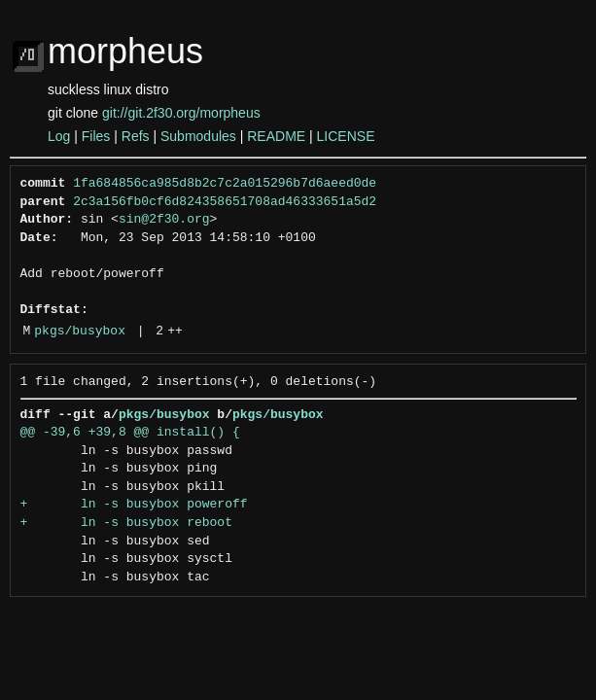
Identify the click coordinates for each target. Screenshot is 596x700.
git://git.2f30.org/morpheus (181, 113)
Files (96, 136)
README (276, 136)
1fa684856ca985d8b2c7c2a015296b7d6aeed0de (225, 184)
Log (59, 136)
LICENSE (346, 136)
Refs (136, 136)
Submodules (198, 136)
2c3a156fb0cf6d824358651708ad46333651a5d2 (225, 202)
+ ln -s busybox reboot (126, 523)
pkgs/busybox (80, 332)
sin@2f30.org (164, 220)
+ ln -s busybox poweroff (134, 505)
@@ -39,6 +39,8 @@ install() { (130, 433)
